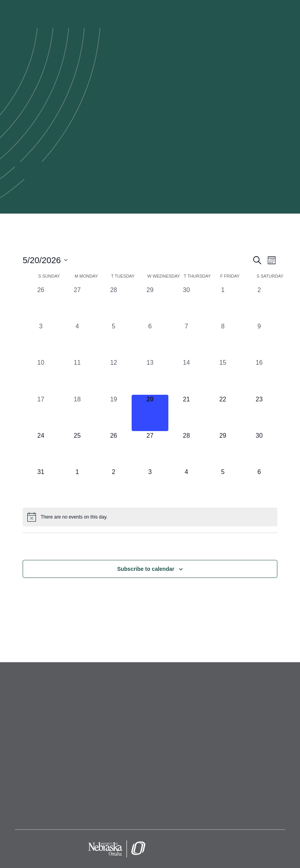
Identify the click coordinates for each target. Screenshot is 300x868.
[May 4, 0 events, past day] (77, 340)
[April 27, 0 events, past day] (77, 304)
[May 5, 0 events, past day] (113, 340)
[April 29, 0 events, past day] (150, 304)
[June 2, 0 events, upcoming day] (113, 486)
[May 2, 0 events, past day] (259, 304)
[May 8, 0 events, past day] (223, 340)
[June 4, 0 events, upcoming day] (187, 486)
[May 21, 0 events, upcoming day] (187, 413)
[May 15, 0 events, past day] (223, 376)
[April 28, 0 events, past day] (113, 304)
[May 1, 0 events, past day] (223, 304)
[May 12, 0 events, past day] (113, 376)
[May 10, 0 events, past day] (41, 376)
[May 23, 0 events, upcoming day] (259, 413)
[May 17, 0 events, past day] (41, 413)
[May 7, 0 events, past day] (187, 340)
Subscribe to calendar (146, 569)
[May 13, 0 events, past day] (150, 376)
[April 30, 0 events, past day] (187, 304)
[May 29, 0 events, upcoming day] (223, 449)
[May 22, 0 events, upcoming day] (223, 413)
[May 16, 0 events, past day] (259, 376)
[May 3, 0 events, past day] (41, 340)
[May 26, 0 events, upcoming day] (113, 449)
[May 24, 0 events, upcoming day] (41, 449)
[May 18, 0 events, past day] (77, 413)
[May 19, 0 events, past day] (113, 413)
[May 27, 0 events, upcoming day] (150, 449)
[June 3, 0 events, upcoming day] (150, 486)
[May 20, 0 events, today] (150, 413)
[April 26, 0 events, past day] (41, 304)
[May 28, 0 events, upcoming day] (187, 449)
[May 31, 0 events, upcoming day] (41, 486)
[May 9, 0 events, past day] (259, 340)
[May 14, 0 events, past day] (187, 376)
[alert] (150, 517)
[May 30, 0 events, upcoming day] (259, 449)
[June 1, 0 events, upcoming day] (77, 486)
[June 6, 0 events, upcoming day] (259, 486)
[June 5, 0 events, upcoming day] (223, 486)
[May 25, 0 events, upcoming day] (77, 449)
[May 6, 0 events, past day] (150, 340)
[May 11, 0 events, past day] (77, 376)
